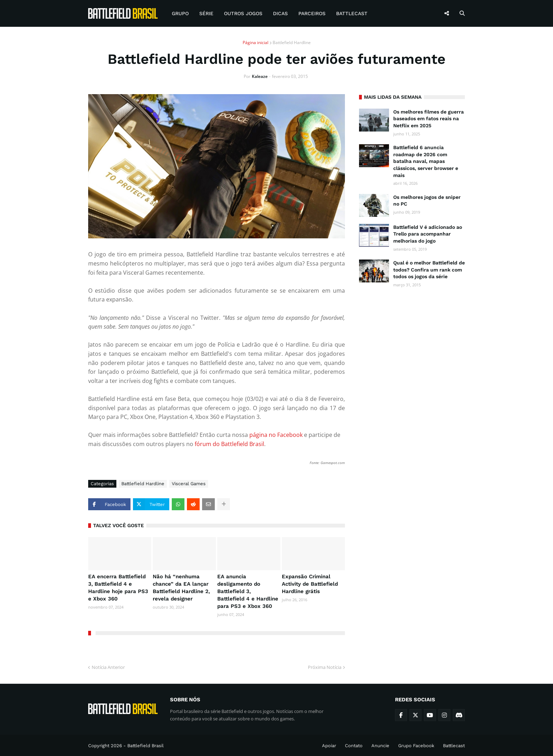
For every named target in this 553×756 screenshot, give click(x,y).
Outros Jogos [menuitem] (243, 13)
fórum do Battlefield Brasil (229, 444)
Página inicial (256, 42)
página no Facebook (276, 435)
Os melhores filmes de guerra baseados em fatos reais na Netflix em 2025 (429, 119)
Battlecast (454, 746)
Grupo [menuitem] (180, 13)
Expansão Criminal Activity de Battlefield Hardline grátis (310, 584)
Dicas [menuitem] (280, 13)
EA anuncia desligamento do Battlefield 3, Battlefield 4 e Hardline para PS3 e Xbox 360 (248, 591)
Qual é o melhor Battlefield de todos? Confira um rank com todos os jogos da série (429, 270)
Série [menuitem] (206, 13)
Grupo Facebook (416, 746)
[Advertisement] (412, 403)
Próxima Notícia (325, 667)
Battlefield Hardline (292, 42)
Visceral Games (189, 484)
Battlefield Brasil (145, 746)
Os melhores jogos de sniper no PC (427, 201)
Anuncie (380, 746)
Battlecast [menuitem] (352, 13)
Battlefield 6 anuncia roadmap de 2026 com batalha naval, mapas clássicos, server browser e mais (426, 161)
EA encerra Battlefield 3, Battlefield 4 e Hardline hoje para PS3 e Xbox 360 (118, 588)
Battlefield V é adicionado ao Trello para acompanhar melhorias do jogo (428, 234)
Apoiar (329, 746)
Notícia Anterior (108, 667)
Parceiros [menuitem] (312, 13)
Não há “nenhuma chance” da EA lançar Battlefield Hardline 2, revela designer (181, 588)
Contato (354, 746)
